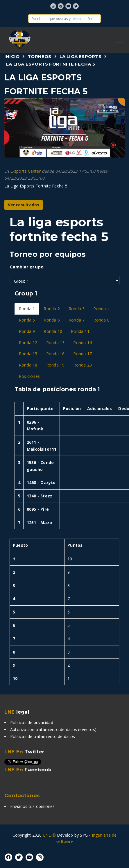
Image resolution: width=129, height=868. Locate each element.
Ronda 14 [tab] (83, 343)
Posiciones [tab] (29, 376)
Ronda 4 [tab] (101, 309)
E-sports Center (26, 171)
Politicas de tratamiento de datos (43, 736)
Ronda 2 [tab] (52, 309)
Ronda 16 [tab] (55, 354)
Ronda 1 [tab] (27, 309)
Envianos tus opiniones (33, 806)
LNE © (49, 835)
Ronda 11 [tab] (80, 331)
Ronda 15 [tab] (28, 354)
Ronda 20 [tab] (83, 365)
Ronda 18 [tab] (28, 365)
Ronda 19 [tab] (55, 365)
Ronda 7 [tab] (77, 320)
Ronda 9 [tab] (27, 331)
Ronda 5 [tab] (27, 320)
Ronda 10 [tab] (53, 331)
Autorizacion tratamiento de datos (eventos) (53, 729)
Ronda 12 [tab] (28, 343)
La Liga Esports (80, 56)
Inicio (12, 56)
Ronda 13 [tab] (55, 343)
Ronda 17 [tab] (83, 354)
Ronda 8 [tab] (101, 320)
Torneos (39, 56)
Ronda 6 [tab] (52, 320)
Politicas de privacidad (32, 722)
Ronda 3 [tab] (77, 309)
